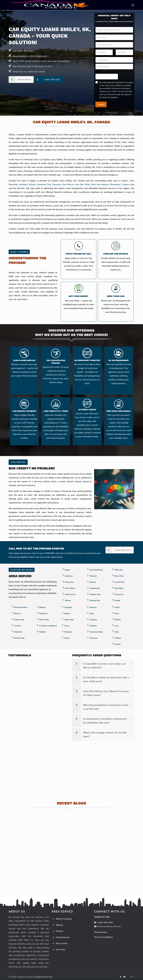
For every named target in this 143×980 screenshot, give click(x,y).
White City (119, 570)
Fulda (117, 632)
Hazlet (117, 607)
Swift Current (70, 594)
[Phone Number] (114, 66)
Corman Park (119, 582)
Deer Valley (119, 588)
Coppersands (19, 620)
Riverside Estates (21, 607)
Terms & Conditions (104, 937)
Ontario (60, 931)
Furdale (117, 600)
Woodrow (68, 632)
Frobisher (93, 626)
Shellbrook (43, 613)
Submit (101, 104)
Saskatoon (69, 576)
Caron (67, 626)
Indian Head (69, 620)
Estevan (93, 582)
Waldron (43, 632)
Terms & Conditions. (111, 97)
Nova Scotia (62, 943)
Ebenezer (93, 607)
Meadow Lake (95, 594)
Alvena (67, 638)
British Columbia (64, 919)
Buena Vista (119, 576)
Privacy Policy (101, 932)
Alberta (59, 925)
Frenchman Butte (96, 632)
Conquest (93, 620)
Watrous (43, 607)
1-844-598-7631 (105, 922)
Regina (67, 570)
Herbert (118, 620)
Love (116, 626)
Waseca (67, 613)
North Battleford (96, 570)
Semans (117, 644)
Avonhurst (93, 638)
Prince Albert (70, 588)
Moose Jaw (69, 582)
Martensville (44, 620)
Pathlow (118, 638)
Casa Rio (17, 626)
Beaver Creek (19, 638)
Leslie (92, 613)
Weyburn (93, 576)
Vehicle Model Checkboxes (107, 72)
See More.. (61, 949)
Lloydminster (95, 588)
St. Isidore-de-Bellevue (48, 626)
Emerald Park (95, 600)
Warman (17, 613)
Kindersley (18, 632)
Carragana (68, 607)
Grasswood (119, 594)
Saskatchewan (63, 937)
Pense (117, 613)
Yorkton (68, 600)
